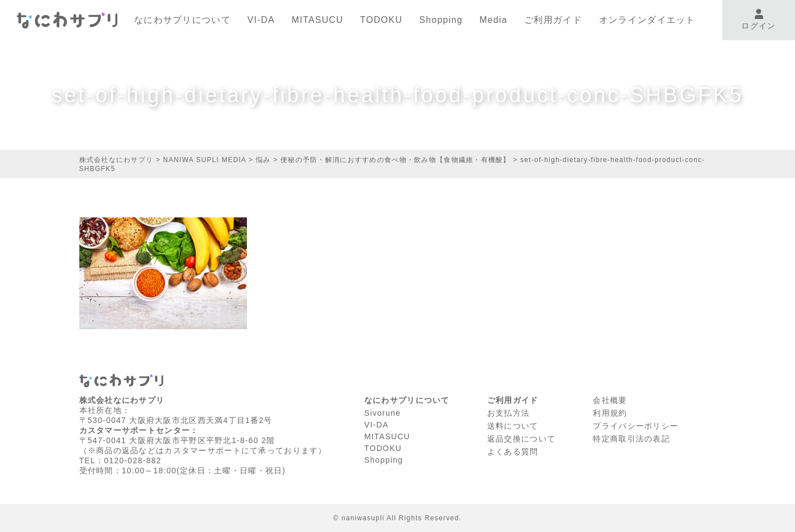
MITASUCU (318, 20)
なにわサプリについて (182, 20)
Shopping (441, 20)
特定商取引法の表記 (631, 439)
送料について (513, 426)
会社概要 (610, 400)
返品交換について (521, 439)
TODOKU (382, 20)
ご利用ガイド (553, 20)
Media (493, 20)
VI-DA (261, 20)
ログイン (758, 20)
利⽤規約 (610, 413)
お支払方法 (508, 413)
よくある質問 (513, 452)
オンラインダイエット (647, 20)
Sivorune (383, 413)
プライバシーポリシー (635, 426)
